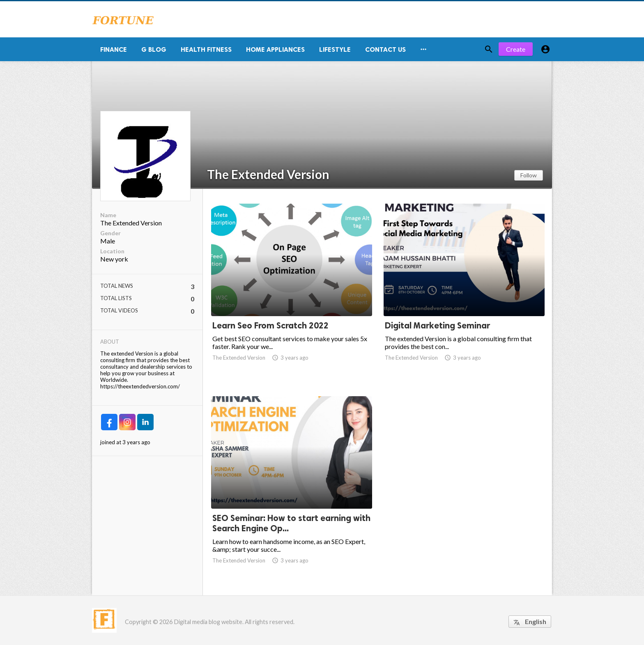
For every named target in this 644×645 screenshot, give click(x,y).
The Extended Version (268, 174)
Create (516, 49)
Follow (529, 175)
